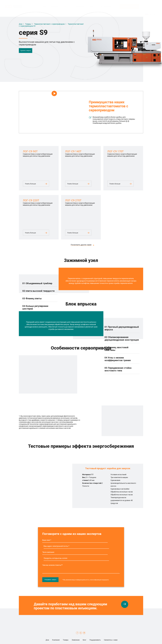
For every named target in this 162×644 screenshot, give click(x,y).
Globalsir (140, 639)
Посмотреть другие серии (81, 245)
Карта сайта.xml (71, 641)
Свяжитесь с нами (129, 4)
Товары (28, 24)
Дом (21, 24)
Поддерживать (97, 629)
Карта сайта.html (56, 641)
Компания (50, 629)
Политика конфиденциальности (60, 639)
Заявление (74, 629)
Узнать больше (30, 184)
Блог (85, 629)
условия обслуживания (84, 639)
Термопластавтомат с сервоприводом (49, 24)
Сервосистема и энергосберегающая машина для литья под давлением (38, 155)
